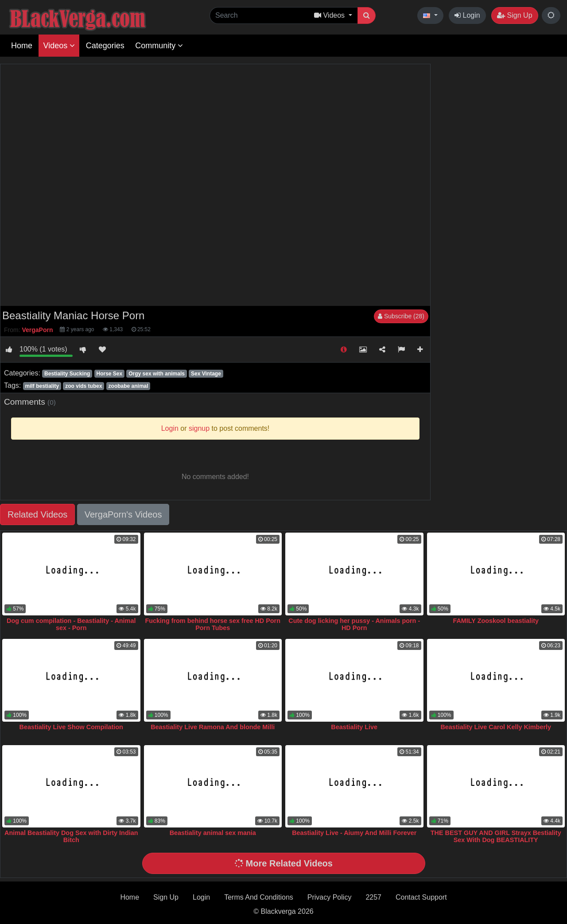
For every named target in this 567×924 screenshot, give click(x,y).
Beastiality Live (354, 727)
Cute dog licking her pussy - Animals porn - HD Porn (354, 624)
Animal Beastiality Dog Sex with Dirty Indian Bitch (71, 836)
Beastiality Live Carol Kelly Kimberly (496, 727)
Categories (105, 46)
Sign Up (515, 15)
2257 (373, 897)
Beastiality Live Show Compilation (71, 727)
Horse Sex (109, 374)
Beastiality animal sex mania (213, 833)
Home (22, 46)
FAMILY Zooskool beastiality (496, 621)
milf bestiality (42, 386)
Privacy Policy (330, 897)
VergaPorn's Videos (123, 514)
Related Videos (37, 514)
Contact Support (421, 897)
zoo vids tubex (83, 386)
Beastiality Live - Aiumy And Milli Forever (354, 833)
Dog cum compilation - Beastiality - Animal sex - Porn (71, 624)
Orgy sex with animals (157, 374)
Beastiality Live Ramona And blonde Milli (213, 727)
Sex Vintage (206, 374)
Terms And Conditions (259, 897)
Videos (59, 46)
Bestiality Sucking (67, 374)
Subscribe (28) (401, 316)
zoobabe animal (128, 386)
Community (159, 46)
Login (467, 15)
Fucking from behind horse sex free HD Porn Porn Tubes (213, 624)
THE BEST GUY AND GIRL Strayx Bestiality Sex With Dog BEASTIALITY (496, 836)
